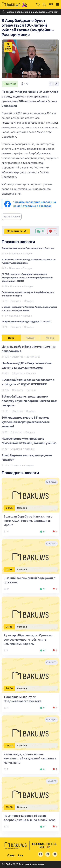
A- (51, 84)
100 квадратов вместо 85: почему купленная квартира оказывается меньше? (26, 422)
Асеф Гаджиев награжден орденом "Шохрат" (27, 322)
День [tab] (11, 338)
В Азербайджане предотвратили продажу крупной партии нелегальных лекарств (29, 401)
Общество (18, 357)
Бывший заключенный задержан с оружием (30, 12)
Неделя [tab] (30, 338)
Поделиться (17, 231)
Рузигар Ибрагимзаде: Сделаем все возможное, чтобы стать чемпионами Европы (28, 640)
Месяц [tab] (50, 338)
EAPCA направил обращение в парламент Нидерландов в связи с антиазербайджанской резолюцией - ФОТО (27, 278)
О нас (11, 855)
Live (21, 855)
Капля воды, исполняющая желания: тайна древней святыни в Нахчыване (30, 758)
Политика (10, 84)
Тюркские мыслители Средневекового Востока (28, 248)
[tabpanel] (30, 406)
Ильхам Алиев (12, 217)
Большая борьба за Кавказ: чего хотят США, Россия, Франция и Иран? (28, 521)
